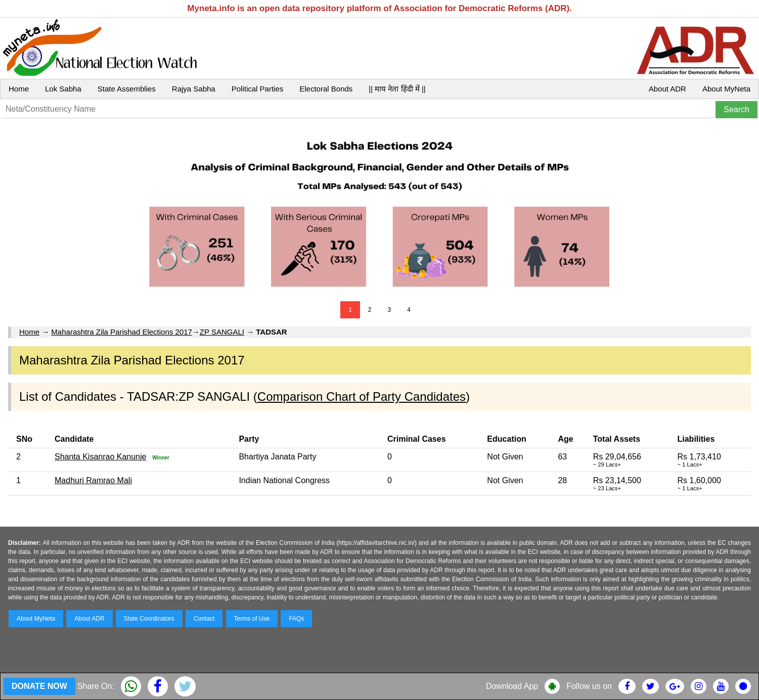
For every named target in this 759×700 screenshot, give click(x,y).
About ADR (667, 89)
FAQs (296, 619)
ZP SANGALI (222, 332)
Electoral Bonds (326, 89)
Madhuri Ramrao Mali (93, 480)
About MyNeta (726, 89)
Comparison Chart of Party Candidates (362, 396)
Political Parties (258, 89)
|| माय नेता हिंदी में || (397, 89)
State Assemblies (127, 89)
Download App (512, 686)
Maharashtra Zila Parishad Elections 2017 (121, 332)
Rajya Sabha (194, 89)
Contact (204, 619)
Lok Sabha (63, 89)
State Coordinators (149, 619)
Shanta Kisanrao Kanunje (100, 457)
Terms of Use (252, 619)
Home (19, 89)
